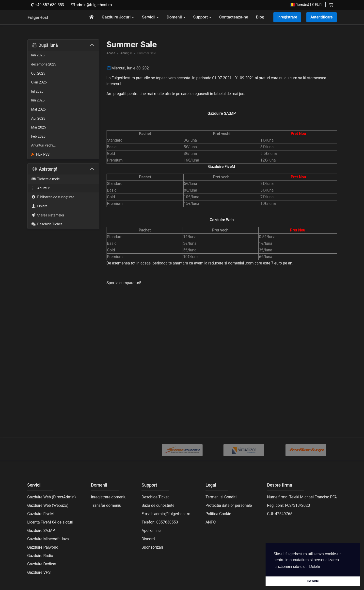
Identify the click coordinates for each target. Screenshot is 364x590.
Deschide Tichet (47, 224)
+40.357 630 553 (48, 5)
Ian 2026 (38, 55)
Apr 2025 (38, 119)
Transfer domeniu (106, 505)
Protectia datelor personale (229, 505)
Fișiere (39, 206)
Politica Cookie (218, 514)
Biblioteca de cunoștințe (53, 197)
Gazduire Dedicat (42, 564)
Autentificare (321, 17)
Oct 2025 (38, 74)
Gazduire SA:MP (41, 531)
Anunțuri (41, 188)
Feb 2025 (38, 137)
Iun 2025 (38, 100)
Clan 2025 (39, 82)
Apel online (151, 531)
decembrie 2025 (44, 64)
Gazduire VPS (39, 572)
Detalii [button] (314, 566)
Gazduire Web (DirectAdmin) (52, 497)
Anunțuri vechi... (44, 145)
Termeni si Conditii (221, 497)
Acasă (111, 53)
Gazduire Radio (40, 556)
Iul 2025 (37, 91)
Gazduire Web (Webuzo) (48, 505)
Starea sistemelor (48, 215)
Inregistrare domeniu (109, 497)
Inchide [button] (313, 581)
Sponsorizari (152, 547)
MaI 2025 (39, 109)
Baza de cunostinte (158, 505)
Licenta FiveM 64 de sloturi (50, 522)
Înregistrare (287, 17)
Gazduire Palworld (43, 547)
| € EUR (306, 5)
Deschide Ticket (155, 497)
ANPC (211, 522)
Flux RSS (40, 155)
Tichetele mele (46, 179)
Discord (148, 539)
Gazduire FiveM (40, 514)
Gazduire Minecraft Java (48, 539)
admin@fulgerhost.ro (91, 5)
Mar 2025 (39, 127)
